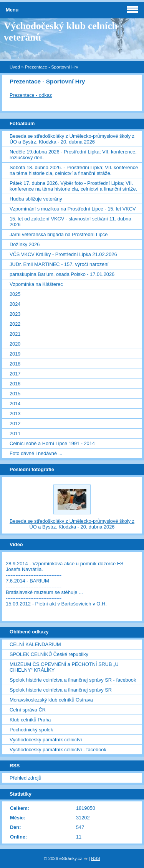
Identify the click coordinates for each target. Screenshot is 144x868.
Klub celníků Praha (30, 720)
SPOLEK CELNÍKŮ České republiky (49, 654)
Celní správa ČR (28, 710)
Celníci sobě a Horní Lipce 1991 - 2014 (52, 443)
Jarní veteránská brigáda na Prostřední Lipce (59, 234)
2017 (15, 374)
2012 (15, 423)
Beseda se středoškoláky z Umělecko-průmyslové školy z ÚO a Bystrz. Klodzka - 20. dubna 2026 (72, 139)
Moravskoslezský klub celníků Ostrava (51, 700)
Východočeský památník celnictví (46, 740)
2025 (15, 294)
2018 (15, 364)
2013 (15, 414)
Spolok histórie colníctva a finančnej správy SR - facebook (73, 680)
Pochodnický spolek (31, 730)
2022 (15, 324)
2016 (15, 384)
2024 (15, 304)
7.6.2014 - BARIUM (27, 581)
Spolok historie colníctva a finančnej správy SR (61, 690)
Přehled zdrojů (26, 778)
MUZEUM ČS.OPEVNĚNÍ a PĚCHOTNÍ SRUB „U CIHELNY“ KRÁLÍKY (64, 667)
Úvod (15, 67)
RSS (96, 858)
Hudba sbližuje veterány (36, 199)
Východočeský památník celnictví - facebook (58, 750)
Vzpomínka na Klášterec (36, 284)
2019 (15, 354)
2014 (15, 404)
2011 (15, 433)
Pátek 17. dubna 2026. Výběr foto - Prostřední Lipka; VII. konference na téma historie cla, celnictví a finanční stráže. (73, 186)
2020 (15, 344)
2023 (15, 314)
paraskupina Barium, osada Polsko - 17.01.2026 (62, 274)
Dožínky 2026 (25, 244)
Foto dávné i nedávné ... (36, 453)
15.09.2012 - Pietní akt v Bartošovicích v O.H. (56, 604)
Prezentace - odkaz (31, 95)
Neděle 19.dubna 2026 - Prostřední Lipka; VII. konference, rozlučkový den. (73, 155)
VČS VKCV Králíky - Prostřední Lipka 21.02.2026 (63, 254)
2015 (15, 394)
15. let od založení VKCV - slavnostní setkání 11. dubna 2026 (70, 222)
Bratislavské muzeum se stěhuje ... (44, 592)
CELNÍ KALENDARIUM (35, 644)
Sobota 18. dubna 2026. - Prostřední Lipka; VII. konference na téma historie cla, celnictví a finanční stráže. (74, 170)
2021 (15, 334)
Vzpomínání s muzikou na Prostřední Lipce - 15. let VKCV (73, 209)
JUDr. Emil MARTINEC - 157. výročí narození (59, 264)
